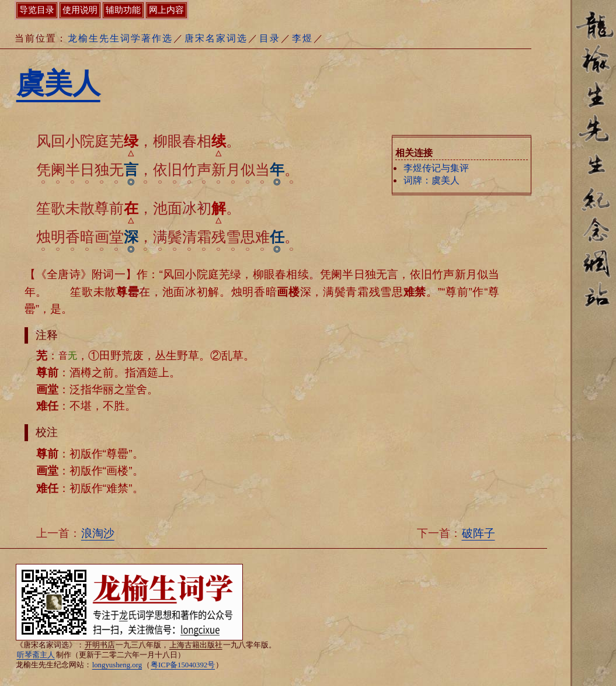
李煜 (302, 38)
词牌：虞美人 (431, 180)
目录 (270, 38)
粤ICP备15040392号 (183, 665)
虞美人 (58, 83)
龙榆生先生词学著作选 (120, 38)
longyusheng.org (117, 665)
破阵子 (478, 533)
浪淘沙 (98, 533)
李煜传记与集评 (436, 168)
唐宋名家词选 (216, 38)
